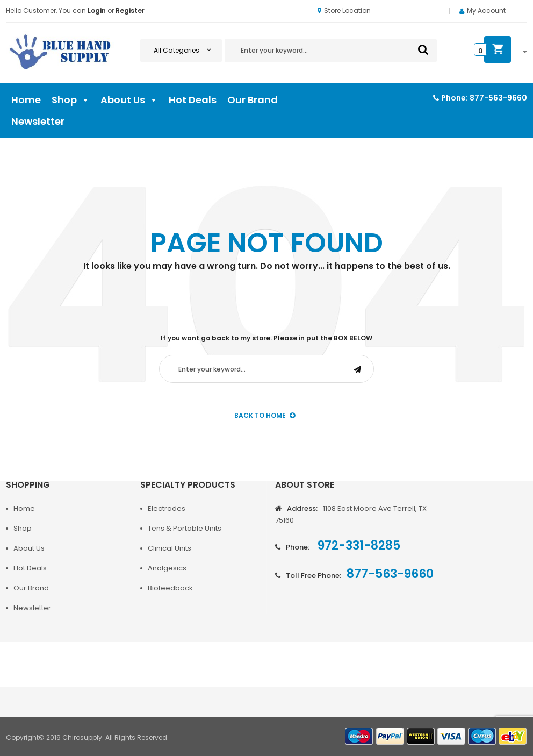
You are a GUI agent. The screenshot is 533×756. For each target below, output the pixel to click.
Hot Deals (193, 100)
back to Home (265, 415)
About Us (129, 100)
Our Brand (253, 100)
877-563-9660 (498, 98)
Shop (71, 100)
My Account (486, 10)
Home (26, 100)
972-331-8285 (358, 545)
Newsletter (38, 121)
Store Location (344, 10)
